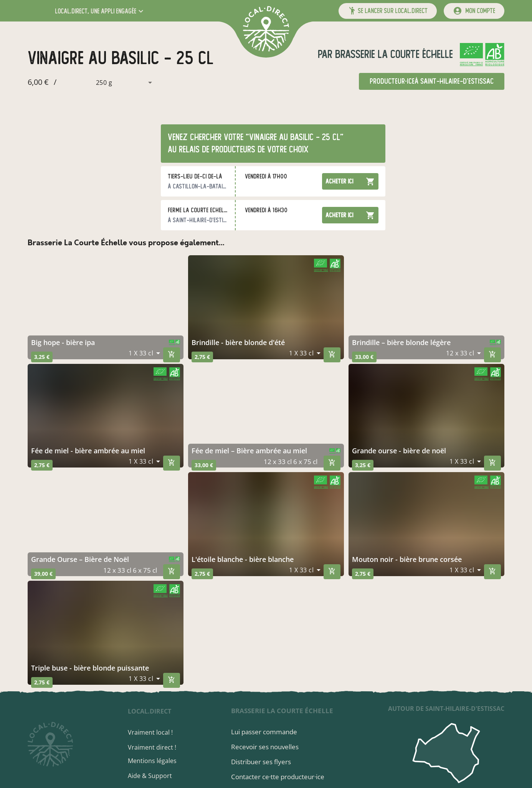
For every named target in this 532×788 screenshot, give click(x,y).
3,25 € (42, 357)
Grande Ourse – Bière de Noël (80, 559)
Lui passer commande (266, 732)
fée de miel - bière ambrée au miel (88, 451)
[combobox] (106, 83)
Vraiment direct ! (154, 747)
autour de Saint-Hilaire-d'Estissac (446, 709)
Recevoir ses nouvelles (266, 747)
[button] (100, 11)
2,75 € (202, 357)
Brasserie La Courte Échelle (393, 54)
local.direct (152, 711)
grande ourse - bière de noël (399, 451)
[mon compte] (474, 11)
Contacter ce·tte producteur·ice (279, 777)
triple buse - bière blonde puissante (90, 668)
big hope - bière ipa (63, 342)
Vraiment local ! (153, 732)
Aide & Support (152, 776)
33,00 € (364, 357)
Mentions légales (154, 761)
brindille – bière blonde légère (401, 342)
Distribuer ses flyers (263, 762)
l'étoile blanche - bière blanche (243, 559)
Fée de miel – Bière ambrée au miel (249, 451)
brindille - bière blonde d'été (238, 342)
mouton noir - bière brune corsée (407, 559)
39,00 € (43, 574)
